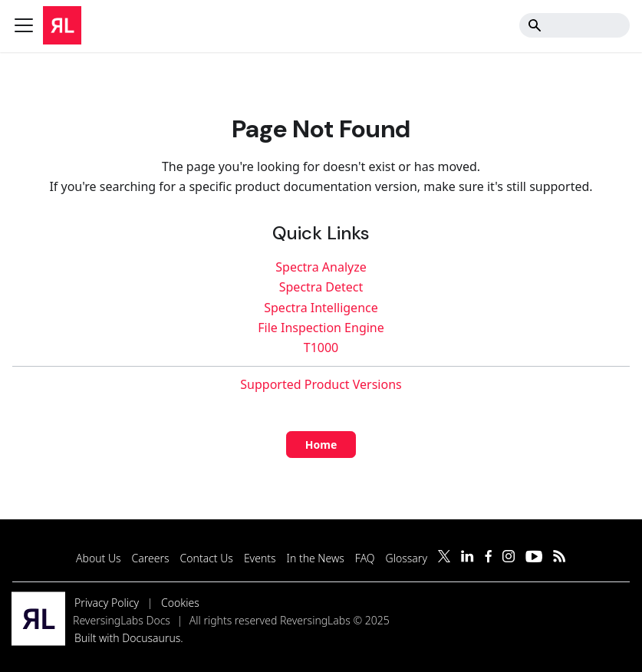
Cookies (180, 603)
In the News (316, 558)
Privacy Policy (107, 603)
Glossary (407, 558)
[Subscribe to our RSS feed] (560, 558)
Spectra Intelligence (321, 308)
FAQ (365, 558)
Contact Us (207, 558)
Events (260, 558)
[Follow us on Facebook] (488, 558)
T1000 (321, 348)
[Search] (575, 25)
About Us (99, 558)
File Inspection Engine (321, 328)
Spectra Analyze (321, 267)
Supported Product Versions (321, 384)
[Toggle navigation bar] (24, 25)
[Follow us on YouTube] (534, 558)
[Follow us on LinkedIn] (468, 558)
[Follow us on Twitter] (444, 558)
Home (321, 445)
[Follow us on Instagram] (509, 558)
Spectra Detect (321, 287)
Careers (151, 558)
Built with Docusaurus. (129, 638)
